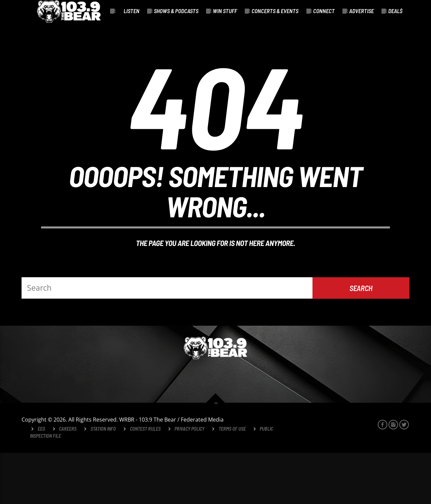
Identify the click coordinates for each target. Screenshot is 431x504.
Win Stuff (225, 11)
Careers (68, 480)
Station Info (103, 480)
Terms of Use (232, 480)
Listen (131, 11)
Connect (324, 11)
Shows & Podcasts (176, 11)
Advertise (361, 11)
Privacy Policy (189, 480)
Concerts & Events (275, 11)
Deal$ (395, 11)
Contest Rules (145, 480)
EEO (41, 480)
